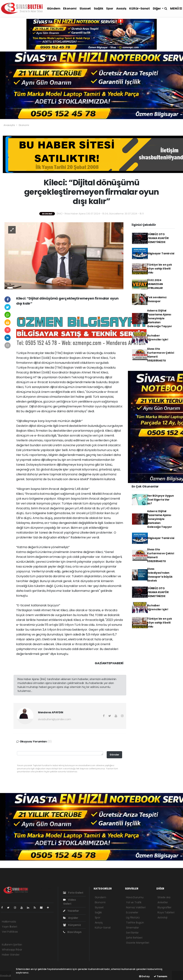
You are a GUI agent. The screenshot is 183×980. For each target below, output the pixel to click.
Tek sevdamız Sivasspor (157, 299)
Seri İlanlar (132, 933)
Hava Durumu (135, 897)
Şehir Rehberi (134, 938)
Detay (144, 976)
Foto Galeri (73, 893)
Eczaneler (132, 912)
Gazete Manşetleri (138, 943)
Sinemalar (132, 928)
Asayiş (121, 8)
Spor (110, 8)
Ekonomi (70, 8)
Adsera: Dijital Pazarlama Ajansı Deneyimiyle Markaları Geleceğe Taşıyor (160, 318)
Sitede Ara (164, 897)
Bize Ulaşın (72, 932)
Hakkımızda (9, 922)
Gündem (54, 8)
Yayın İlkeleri (9, 927)
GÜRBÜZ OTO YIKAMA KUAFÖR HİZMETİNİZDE (158, 238)
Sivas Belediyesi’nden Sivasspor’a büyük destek (160, 575)
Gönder (114, 755)
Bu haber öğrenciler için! (158, 338)
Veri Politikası (10, 932)
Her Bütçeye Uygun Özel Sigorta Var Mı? (160, 500)
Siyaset (85, 8)
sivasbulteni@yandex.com (55, 719)
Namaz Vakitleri (136, 907)
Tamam (160, 976)
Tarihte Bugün (135, 923)
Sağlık (99, 8)
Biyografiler (164, 907)
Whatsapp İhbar (12, 950)
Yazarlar (71, 911)
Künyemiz (72, 925)
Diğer (157, 8)
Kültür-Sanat (139, 8)
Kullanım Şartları (12, 945)
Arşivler (71, 918)
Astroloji (162, 917)
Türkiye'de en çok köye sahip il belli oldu (160, 269)
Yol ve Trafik (134, 902)
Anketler (163, 902)
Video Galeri (70, 902)
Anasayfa (9, 125)
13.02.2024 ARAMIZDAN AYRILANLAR (155, 284)
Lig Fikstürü (133, 917)
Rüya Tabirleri (166, 912)
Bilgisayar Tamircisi (161, 253)
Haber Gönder (11, 955)
